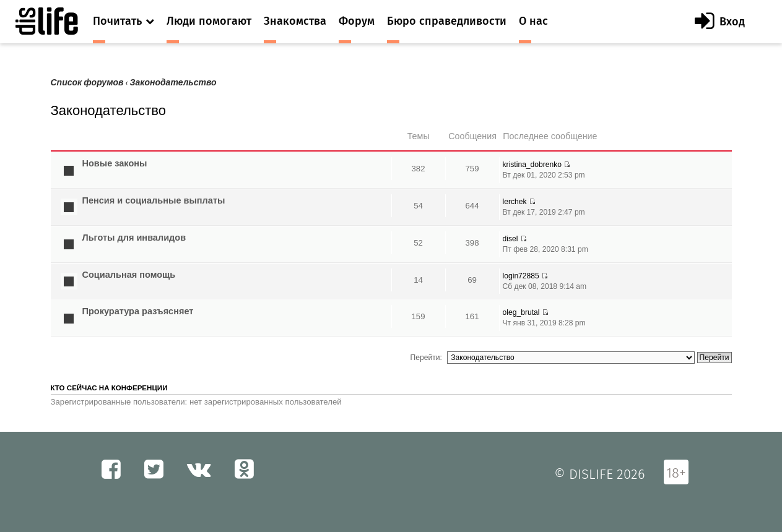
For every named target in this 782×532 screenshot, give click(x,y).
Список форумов (87, 83)
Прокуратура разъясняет (138, 311)
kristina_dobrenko (532, 165)
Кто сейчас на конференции (109, 388)
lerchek (515, 202)
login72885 (521, 276)
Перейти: (426, 358)
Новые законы (115, 163)
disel (510, 239)
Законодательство (173, 83)
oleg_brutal (521, 312)
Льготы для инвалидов (134, 238)
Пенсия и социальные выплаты (154, 200)
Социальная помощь (129, 275)
